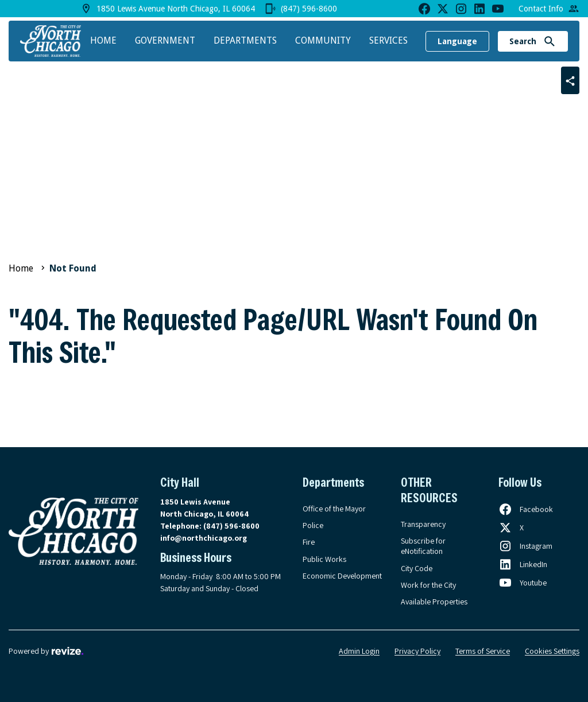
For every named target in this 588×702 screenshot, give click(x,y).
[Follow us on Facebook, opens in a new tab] (526, 509)
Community (323, 40)
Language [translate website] (457, 41)
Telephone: (210, 526)
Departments (245, 40)
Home (103, 40)
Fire (309, 542)
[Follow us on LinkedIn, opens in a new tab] (523, 564)
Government (165, 40)
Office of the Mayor (334, 509)
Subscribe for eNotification (423, 546)
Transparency (423, 524)
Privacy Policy (417, 651)
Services (388, 40)
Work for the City (428, 585)
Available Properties (434, 602)
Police (313, 525)
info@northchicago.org (204, 538)
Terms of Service (483, 651)
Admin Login (359, 651)
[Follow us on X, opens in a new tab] (511, 528)
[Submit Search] (550, 41)
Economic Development (342, 576)
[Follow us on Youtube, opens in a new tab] (523, 583)
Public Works (324, 559)
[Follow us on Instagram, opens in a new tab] (525, 546)
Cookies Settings (552, 651)
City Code (417, 568)
